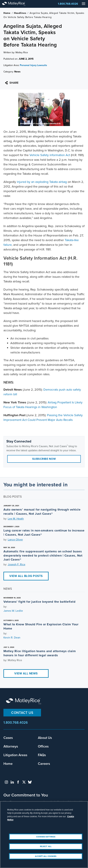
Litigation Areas (15, 755)
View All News (26, 673)
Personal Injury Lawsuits (33, 65)
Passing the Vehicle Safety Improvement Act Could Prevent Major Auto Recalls (43, 417)
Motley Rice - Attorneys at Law (17, 4)
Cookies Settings (46, 837)
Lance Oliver (15, 540)
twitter (24, 782)
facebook (18, 782)
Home (7, 13)
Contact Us (22, 713)
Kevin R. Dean (12, 638)
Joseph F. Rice (17, 564)
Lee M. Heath (16, 519)
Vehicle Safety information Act (50, 155)
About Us (45, 738)
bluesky (30, 782)
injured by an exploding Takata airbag (42, 182)
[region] (44, 835)
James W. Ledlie (13, 611)
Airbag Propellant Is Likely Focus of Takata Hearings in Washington (43, 405)
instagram (6, 782)
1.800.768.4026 (68, 4)
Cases (8, 738)
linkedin (12, 782)
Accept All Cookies (46, 856)
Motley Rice (24, 701)
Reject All (46, 846)
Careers (44, 764)
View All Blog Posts (26, 576)
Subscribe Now (44, 459)
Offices (43, 746)
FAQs (42, 755)
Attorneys (11, 746)
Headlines (20, 13)
